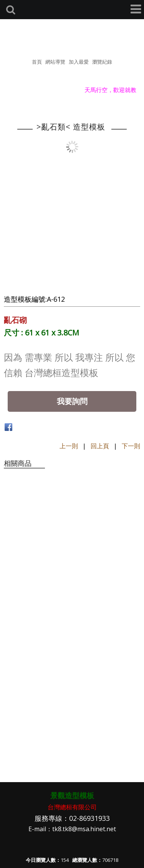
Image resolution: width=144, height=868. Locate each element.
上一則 (69, 446)
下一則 (131, 446)
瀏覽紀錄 (102, 62)
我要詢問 (72, 401)
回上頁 (100, 446)
